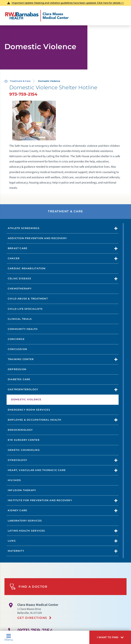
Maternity (16, 551)
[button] (110, 637)
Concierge (16, 339)
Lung (12, 541)
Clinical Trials (20, 319)
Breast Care (18, 248)
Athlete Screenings (24, 228)
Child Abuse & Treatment (28, 299)
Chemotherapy (20, 289)
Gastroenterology (23, 389)
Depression (17, 369)
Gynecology (17, 460)
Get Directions (32, 618)
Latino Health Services (26, 531)
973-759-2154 (23, 94)
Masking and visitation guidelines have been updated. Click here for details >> (68, 3)
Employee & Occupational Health (35, 420)
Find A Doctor (28, 587)
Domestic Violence (26, 399)
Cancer (14, 258)
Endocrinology (20, 430)
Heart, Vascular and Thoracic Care (37, 470)
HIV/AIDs (14, 480)
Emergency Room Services (29, 410)
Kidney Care (17, 510)
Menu (9, 637)
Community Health (23, 329)
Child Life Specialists (25, 309)
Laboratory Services (25, 521)
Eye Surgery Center (24, 440)
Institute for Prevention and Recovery (40, 500)
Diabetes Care (19, 379)
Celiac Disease (19, 278)
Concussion (17, 349)
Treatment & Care (20, 81)
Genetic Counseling (24, 450)
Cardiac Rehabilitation (27, 268)
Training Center (21, 359)
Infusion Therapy (22, 490)
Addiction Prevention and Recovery (37, 238)
